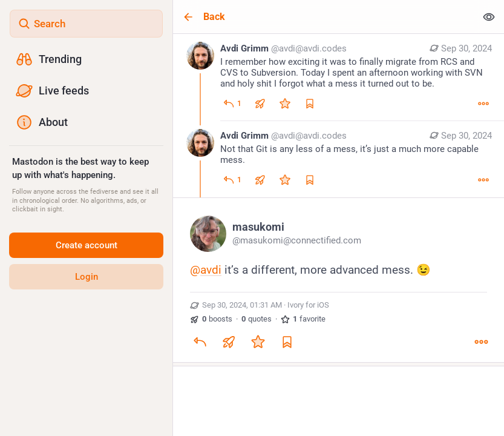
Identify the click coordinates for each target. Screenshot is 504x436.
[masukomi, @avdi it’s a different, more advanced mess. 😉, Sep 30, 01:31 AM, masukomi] (339, 282)
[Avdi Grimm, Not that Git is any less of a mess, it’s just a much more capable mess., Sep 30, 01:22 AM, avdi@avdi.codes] (339, 159)
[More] (483, 104)
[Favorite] (285, 104)
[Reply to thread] (232, 180)
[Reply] (232, 104)
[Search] (86, 24)
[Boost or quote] (260, 104)
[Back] (325, 17)
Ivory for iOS (308, 305)
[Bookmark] (287, 342)
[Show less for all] (489, 17)
